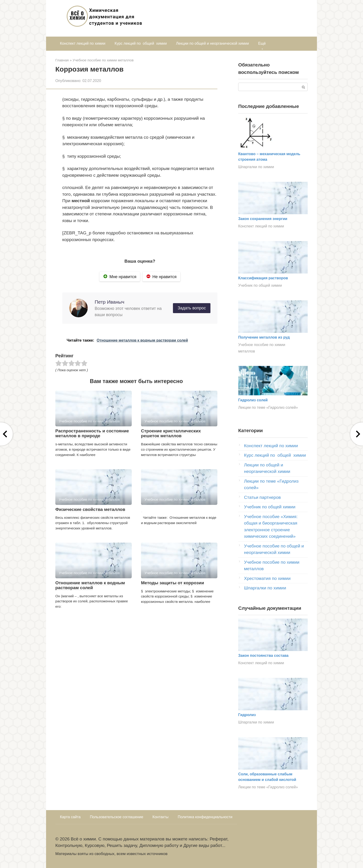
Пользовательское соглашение (116, 817)
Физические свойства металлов (90, 509)
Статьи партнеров (262, 497)
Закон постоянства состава (263, 656)
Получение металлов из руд (264, 337)
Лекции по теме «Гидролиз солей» (268, 407)
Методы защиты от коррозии (172, 583)
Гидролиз (247, 715)
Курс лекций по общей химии (141, 43)
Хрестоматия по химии (267, 578)
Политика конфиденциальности (205, 817)
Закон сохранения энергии (263, 219)
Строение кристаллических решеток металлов (171, 433)
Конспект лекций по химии (83, 43)
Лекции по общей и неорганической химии (212, 43)
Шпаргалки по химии (256, 167)
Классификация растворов (263, 278)
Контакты (161, 817)
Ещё (262, 43)
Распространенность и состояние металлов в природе (92, 433)
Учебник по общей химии (260, 285)
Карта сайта (70, 817)
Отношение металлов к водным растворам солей (90, 585)
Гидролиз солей (253, 400)
